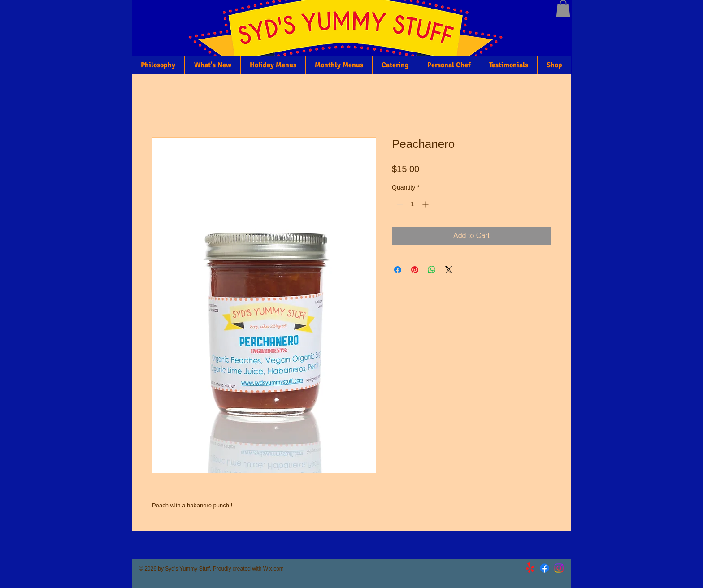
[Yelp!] (530, 568)
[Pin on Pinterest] (415, 270)
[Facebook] (545, 568)
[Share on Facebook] (398, 270)
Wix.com (273, 569)
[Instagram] (559, 568)
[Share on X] (449, 270)
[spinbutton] (412, 204)
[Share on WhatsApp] (432, 270)
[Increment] (426, 204)
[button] (563, 9)
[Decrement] (399, 204)
